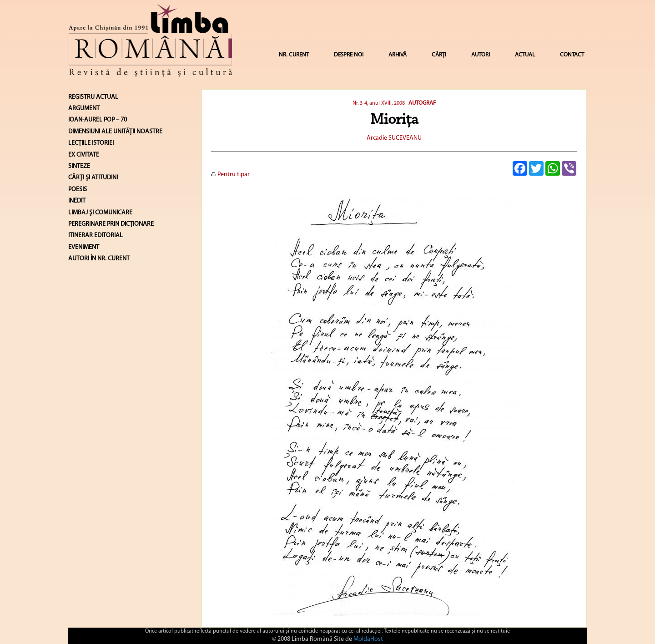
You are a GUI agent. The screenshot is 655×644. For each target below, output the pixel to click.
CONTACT (572, 55)
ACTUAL (525, 55)
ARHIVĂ (398, 55)
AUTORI (481, 55)
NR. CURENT (294, 55)
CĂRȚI (439, 55)
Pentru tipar (230, 175)
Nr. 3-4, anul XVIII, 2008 (379, 103)
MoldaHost (368, 639)
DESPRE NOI (349, 55)
